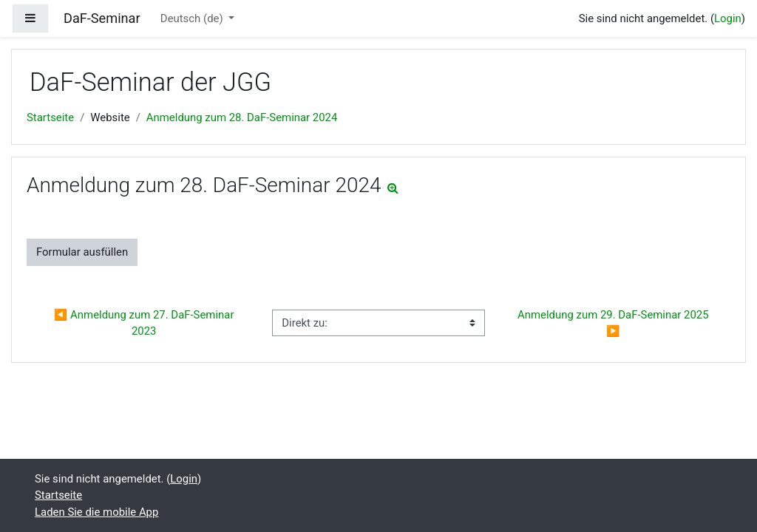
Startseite (50, 117)
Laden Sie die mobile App (96, 512)
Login (728, 18)
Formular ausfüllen (82, 252)
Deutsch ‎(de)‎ (193, 18)
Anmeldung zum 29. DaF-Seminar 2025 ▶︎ (614, 323)
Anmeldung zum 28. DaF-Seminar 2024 (242, 117)
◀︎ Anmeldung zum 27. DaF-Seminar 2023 (145, 323)
